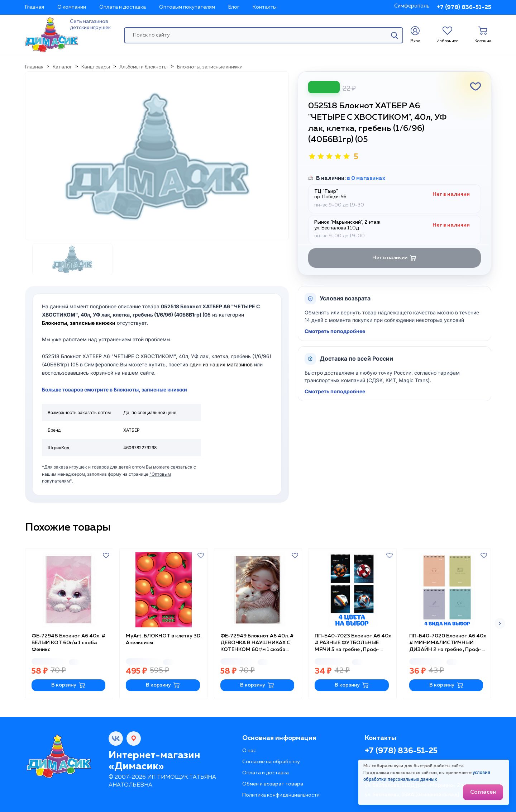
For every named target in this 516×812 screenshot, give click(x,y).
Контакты (265, 7)
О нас (249, 751)
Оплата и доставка (123, 7)
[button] (500, 623)
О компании (72, 7)
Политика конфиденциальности (281, 795)
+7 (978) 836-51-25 (464, 8)
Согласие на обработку (271, 762)
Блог (234, 7)
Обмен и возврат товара (273, 784)
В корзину (68, 685)
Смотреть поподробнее (335, 331)
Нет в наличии (394, 258)
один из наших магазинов (221, 364)
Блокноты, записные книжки (79, 323)
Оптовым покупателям (187, 7)
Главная (35, 7)
